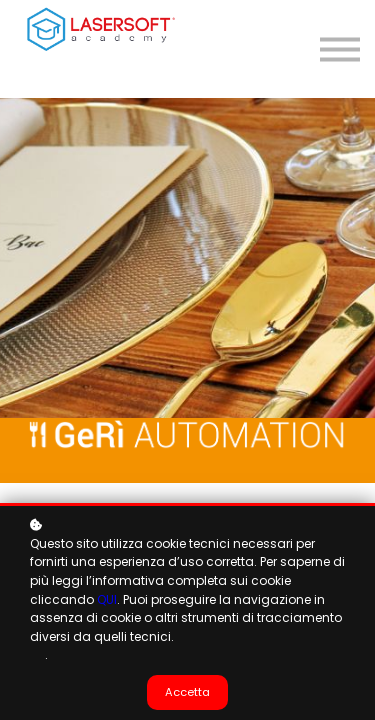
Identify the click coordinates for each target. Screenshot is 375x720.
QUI (107, 599)
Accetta (187, 692)
